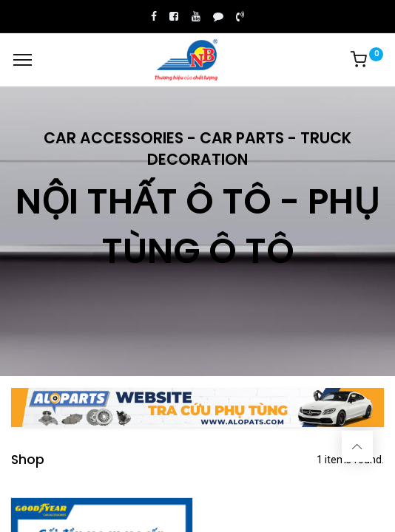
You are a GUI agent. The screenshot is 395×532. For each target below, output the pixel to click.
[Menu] (23, 60)
